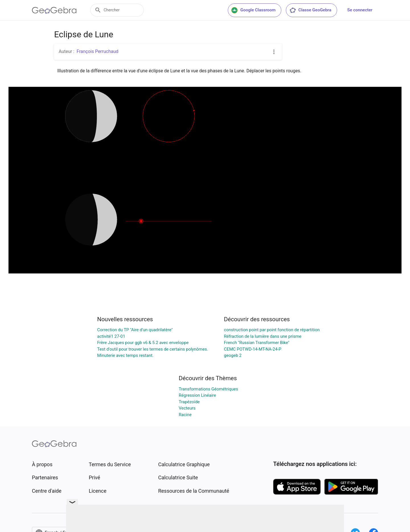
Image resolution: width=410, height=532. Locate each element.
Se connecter (360, 10)
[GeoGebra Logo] (54, 10)
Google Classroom (253, 10)
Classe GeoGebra (310, 10)
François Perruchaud (98, 51)
